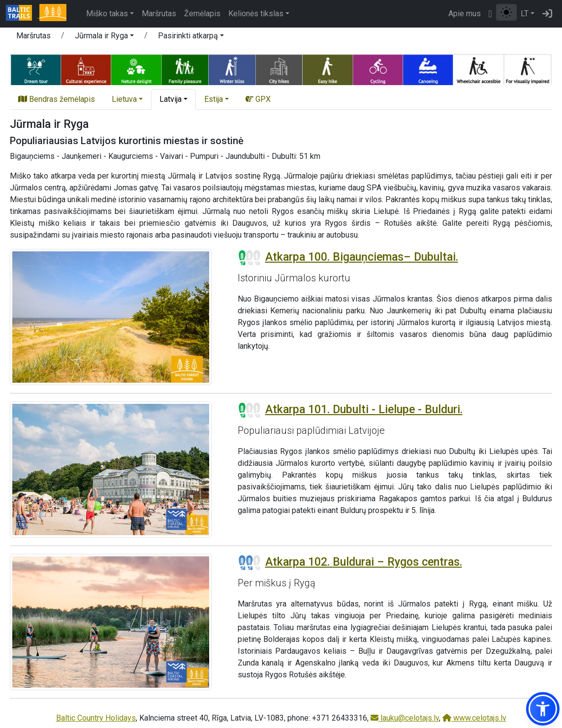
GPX (258, 99)
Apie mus (465, 14)
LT (525, 14)
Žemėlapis (202, 14)
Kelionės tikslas (256, 14)
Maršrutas (159, 14)
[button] (104, 37)
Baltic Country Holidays (96, 718)
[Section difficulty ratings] (250, 258)
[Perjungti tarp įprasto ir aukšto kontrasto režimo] (506, 12)
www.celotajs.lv (474, 718)
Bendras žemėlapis (57, 99)
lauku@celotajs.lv (405, 718)
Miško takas (107, 14)
